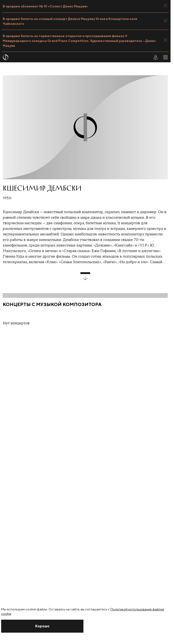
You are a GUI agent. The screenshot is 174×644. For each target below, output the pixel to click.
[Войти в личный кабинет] (156, 57)
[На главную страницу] (74, 57)
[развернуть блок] (85, 276)
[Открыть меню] (165, 57)
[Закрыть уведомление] (42, 626)
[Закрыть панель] (165, 6)
